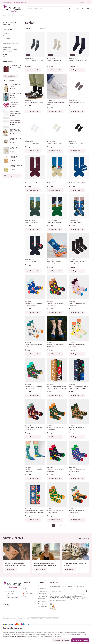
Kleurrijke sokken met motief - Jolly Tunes (56, 470)
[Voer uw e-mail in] (70, 591)
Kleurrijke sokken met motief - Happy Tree (34, 470)
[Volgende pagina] (64, 525)
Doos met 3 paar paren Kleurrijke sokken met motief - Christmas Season (35, 512)
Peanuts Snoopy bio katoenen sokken (56, 103)
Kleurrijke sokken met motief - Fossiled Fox (56, 429)
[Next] (89, 554)
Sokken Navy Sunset (31, 262)
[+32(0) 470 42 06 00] (20, 2)
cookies (62, 633)
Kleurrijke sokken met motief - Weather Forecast (34, 304)
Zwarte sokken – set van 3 (77, 263)
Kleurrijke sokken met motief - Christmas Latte (78, 470)
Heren (8, 16)
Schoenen (6, 57)
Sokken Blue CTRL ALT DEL (77, 183)
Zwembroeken (7, 36)
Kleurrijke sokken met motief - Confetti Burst (56, 304)
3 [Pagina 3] (61, 525)
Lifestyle (25, 591)
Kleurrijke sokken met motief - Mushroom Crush (34, 429)
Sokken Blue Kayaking (76, 222)
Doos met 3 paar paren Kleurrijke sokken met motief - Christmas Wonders (57, 387)
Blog (24, 596)
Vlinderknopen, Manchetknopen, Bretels (10, 49)
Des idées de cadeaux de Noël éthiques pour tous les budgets (15, 564)
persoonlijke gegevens (19, 636)
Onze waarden (42, 588)
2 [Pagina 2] (57, 525)
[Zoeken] (70, 9)
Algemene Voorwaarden (53, 617)
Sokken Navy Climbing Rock (55, 222)
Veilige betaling (42, 594)
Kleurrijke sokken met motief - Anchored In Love (56, 346)
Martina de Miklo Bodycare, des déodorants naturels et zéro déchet (46, 564)
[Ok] (87, 591)
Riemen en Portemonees (10, 52)
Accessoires (15, 16)
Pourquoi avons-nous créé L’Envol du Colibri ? (75, 564)
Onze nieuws (13, 538)
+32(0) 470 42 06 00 (12, 598)
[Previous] (3, 554)
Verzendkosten (42, 596)
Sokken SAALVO (76, 102)
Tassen (5, 41)
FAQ (88, 2)
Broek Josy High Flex (16, 65)
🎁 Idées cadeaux (28, 593)
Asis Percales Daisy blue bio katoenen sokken (55, 263)
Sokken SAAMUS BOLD (34, 62)
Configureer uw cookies (61, 640)
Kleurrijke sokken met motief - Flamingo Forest (34, 387)
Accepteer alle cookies (80, 640)
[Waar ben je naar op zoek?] (49, 9)
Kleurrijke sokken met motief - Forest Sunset (78, 512)
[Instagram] (8, 605)
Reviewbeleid (42, 599)
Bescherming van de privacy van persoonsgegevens (63, 598)
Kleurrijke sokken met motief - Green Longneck (56, 512)
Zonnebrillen (6, 38)
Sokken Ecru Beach (53, 183)
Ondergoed (6, 33)
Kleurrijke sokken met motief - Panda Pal (34, 346)
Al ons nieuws (83, 538)
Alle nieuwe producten (12, 176)
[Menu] (88, 9)
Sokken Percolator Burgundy (33, 183)
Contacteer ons (42, 606)
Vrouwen (26, 586)
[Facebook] (4, 605)
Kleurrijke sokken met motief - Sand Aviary (78, 346)
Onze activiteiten (43, 591)
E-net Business (19, 620)
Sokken (5, 54)
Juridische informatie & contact (38, 617)
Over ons (82, 2)
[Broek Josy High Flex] (6, 68)
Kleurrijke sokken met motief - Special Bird (78, 304)
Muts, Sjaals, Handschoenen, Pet (11, 44)
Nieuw (28, 55)
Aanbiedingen (8, 61)
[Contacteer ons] (7, 2)
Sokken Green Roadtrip (32, 222)
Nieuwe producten (10, 81)
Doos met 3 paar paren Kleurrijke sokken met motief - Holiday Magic (79, 387)
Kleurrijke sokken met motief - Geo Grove (78, 429)
